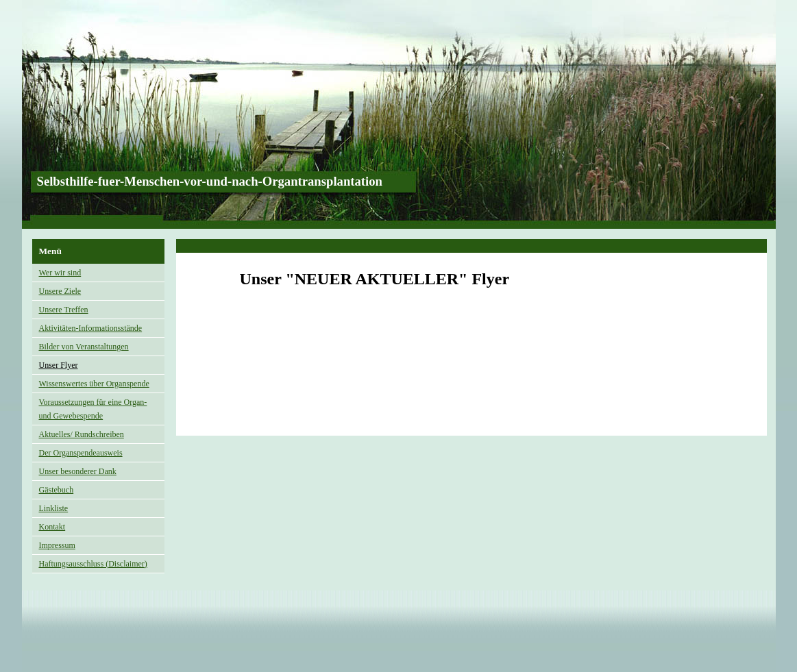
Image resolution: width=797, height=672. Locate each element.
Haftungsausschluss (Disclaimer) (93, 564)
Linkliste (54, 508)
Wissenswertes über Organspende (94, 384)
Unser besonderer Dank (78, 471)
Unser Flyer (59, 365)
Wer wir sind (60, 273)
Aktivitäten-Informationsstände (91, 328)
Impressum (57, 545)
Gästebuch (57, 490)
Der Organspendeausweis (81, 453)
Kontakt (52, 527)
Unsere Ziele (60, 291)
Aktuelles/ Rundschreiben (82, 434)
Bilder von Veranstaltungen (84, 347)
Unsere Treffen (64, 310)
